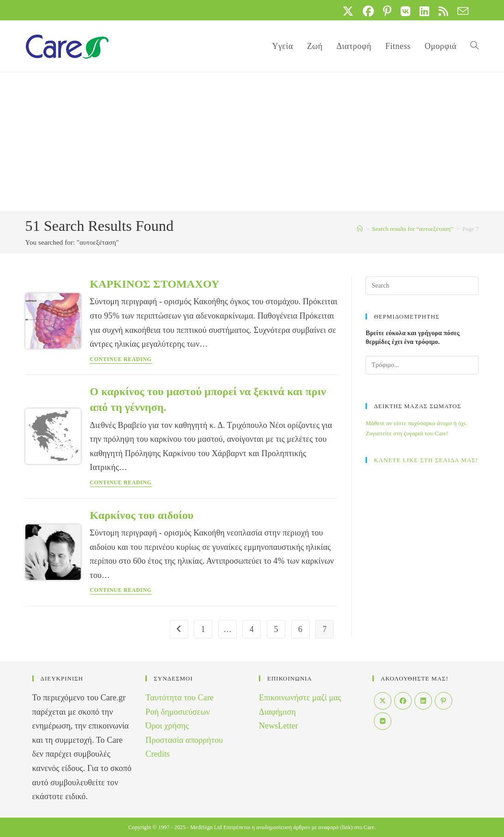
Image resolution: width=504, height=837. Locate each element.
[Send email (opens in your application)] (461, 11)
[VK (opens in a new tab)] (405, 11)
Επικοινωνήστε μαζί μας (300, 698)
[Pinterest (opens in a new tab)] (387, 11)
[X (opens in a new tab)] (348, 11)
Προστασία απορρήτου (184, 740)
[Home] (360, 229)
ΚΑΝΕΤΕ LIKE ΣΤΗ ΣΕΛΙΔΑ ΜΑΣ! (426, 460)
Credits (158, 754)
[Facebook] (403, 701)
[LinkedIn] (423, 701)
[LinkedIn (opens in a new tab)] (424, 11)
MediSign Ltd (206, 827)
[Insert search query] (422, 286)
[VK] (383, 721)
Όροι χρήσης (167, 726)
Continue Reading (121, 359)
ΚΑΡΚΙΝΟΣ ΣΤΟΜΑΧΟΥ (155, 284)
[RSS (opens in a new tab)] (443, 11)
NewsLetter (279, 726)
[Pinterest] (444, 701)
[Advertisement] (252, 142)
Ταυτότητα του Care (180, 698)
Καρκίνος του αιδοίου (142, 515)
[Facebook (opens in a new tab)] (368, 11)
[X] (383, 701)
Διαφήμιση (277, 712)
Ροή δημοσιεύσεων (177, 712)
